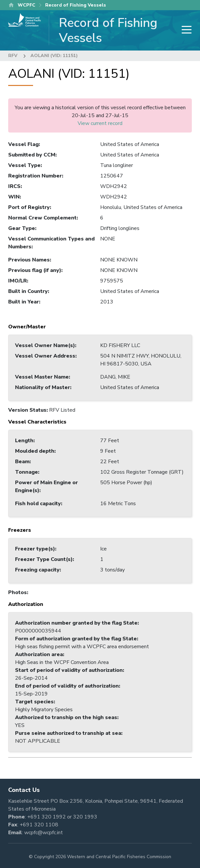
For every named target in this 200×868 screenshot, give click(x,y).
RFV (13, 56)
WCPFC (27, 5)
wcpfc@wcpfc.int (44, 833)
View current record (100, 123)
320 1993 (85, 817)
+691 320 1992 (46, 817)
